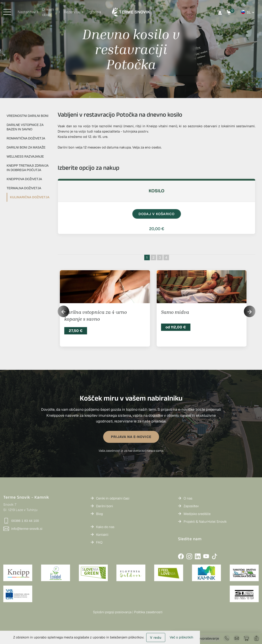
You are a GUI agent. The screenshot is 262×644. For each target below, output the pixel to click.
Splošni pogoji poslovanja (112, 612)
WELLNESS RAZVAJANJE (25, 156)
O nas (188, 498)
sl (249, 12)
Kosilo (157, 191)
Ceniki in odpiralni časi (113, 498)
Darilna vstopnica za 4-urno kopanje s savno (96, 315)
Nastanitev (27, 12)
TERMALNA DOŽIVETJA (24, 188)
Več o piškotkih (181, 637)
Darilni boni (104, 506)
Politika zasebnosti (148, 612)
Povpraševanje (208, 638)
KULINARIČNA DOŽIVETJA (30, 197)
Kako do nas (105, 527)
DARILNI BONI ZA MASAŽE (26, 147)
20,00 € (157, 229)
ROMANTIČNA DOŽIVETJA (26, 138)
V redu (156, 637)
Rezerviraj (72, 12)
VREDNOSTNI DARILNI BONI (28, 116)
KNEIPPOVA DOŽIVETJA (24, 179)
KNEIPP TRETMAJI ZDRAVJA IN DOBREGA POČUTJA (28, 168)
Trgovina (94, 12)
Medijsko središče (197, 514)
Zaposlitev (191, 506)
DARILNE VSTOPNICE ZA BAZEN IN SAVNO (25, 127)
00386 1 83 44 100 (21, 521)
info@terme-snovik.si (23, 529)
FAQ (99, 542)
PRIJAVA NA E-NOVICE (131, 437)
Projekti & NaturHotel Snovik (205, 522)
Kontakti (102, 535)
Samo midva (175, 312)
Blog (100, 514)
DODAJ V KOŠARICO (157, 214)
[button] (250, 311)
